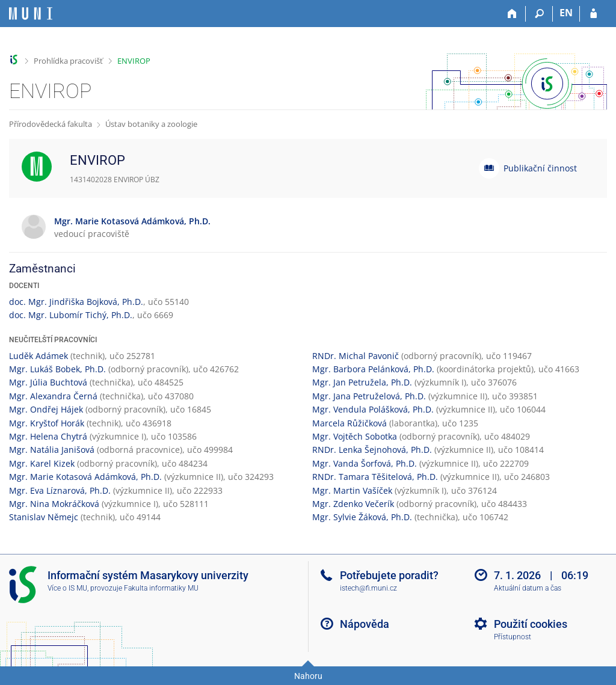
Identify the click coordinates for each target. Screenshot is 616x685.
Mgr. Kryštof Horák (47, 423)
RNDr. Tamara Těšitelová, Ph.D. (375, 477)
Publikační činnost (540, 168)
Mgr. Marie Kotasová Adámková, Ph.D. (85, 477)
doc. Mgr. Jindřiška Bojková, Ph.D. (76, 302)
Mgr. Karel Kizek (42, 463)
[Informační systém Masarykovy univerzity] (31, 14)
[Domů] (512, 14)
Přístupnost (513, 637)
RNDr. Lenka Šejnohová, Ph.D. (372, 450)
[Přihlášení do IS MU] (593, 14)
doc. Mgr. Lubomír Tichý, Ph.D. (71, 315)
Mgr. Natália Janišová (52, 450)
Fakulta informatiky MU (161, 588)
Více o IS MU (67, 588)
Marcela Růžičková (350, 423)
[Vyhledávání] (539, 14)
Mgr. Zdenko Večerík (353, 504)
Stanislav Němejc (44, 517)
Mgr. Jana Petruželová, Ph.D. (369, 396)
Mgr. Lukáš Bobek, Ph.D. (57, 369)
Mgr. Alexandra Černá (53, 396)
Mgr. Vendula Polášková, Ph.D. (373, 409)
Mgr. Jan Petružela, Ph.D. (362, 382)
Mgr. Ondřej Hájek (46, 409)
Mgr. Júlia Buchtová (48, 382)
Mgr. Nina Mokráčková (54, 504)
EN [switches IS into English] (566, 13)
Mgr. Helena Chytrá (48, 436)
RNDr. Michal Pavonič (356, 356)
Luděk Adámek (38, 356)
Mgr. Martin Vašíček (352, 490)
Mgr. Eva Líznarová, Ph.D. (60, 490)
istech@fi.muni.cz (368, 588)
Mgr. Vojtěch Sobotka (355, 436)
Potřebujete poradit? (389, 575)
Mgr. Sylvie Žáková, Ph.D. (362, 517)
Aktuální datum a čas (528, 588)
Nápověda (365, 624)
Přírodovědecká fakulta (51, 124)
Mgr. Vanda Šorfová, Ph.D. (365, 463)
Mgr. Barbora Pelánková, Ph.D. (373, 369)
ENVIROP (134, 61)
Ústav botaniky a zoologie (151, 124)
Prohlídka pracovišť (68, 61)
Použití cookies (531, 624)
